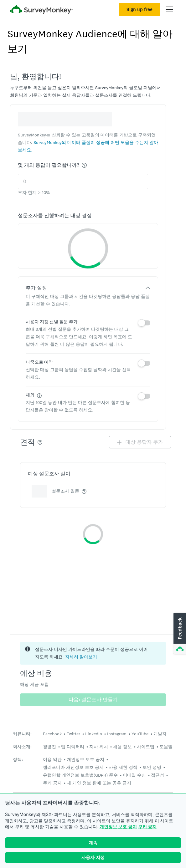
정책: (18, 760)
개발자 (160, 734)
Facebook (52, 734)
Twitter (73, 734)
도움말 (166, 747)
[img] (84, 165)
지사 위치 (99, 747)
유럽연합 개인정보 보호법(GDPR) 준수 (80, 775)
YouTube (140, 734)
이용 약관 (52, 759)
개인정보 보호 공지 (118, 827)
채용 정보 (122, 747)
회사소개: (22, 747)
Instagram (117, 734)
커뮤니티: (22, 734)
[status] (93, 653)
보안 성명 (152, 767)
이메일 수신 (134, 775)
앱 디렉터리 (73, 747)
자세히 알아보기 (81, 657)
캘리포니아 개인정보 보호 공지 (73, 767)
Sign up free (139, 9)
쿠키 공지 (147, 827)
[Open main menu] (169, 9)
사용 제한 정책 (123, 767)
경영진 (49, 747)
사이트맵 (146, 747)
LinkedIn (94, 734)
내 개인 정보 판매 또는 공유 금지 (99, 783)
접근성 (158, 775)
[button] (179, 634)
